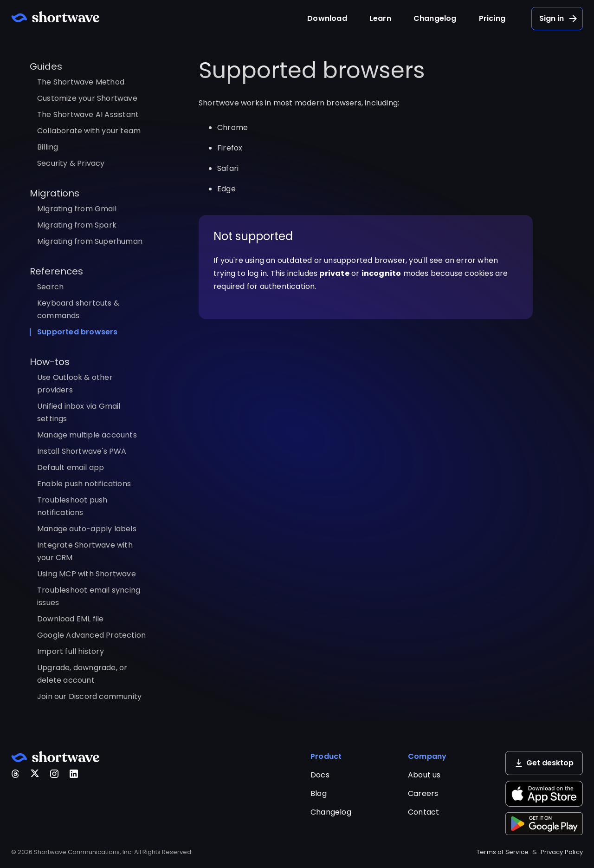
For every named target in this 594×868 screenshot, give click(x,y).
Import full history (71, 651)
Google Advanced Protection (91, 635)
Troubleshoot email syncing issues (89, 596)
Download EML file (70, 619)
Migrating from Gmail (77, 209)
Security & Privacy (71, 163)
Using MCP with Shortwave (87, 574)
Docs (320, 775)
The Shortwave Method (81, 82)
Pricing (492, 18)
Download (327, 18)
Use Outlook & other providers (75, 384)
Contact (423, 812)
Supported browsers (77, 332)
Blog (319, 793)
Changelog (435, 18)
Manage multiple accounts (87, 435)
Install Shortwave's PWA (82, 451)
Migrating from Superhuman (90, 241)
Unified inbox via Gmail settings (79, 412)
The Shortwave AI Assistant (88, 114)
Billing (48, 147)
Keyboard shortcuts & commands (78, 309)
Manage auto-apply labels (87, 529)
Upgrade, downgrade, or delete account (82, 674)
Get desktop (544, 763)
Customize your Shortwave (87, 98)
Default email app (71, 467)
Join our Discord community (89, 696)
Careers (423, 793)
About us (424, 775)
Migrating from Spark (77, 225)
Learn (380, 18)
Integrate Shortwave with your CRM (85, 551)
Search (50, 287)
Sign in (559, 19)
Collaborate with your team (89, 131)
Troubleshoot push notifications (72, 506)
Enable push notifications (84, 484)
